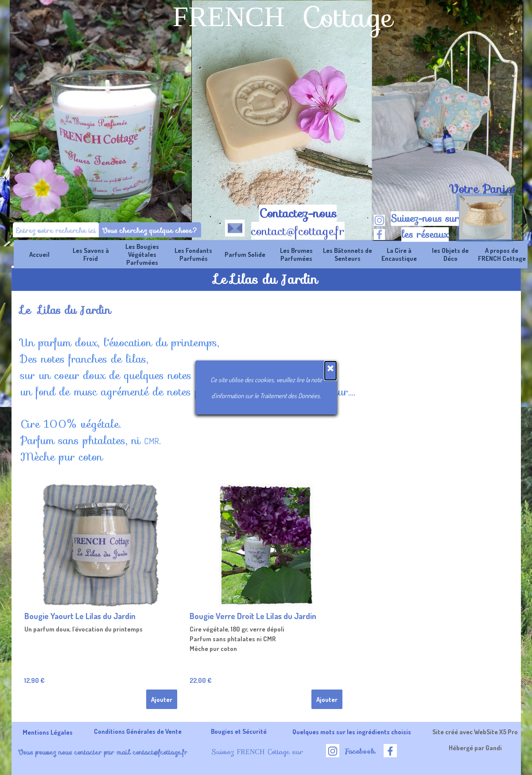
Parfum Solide (245, 254)
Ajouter (162, 699)
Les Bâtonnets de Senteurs (348, 254)
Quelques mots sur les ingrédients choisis (352, 732)
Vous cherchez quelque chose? (150, 231)
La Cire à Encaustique (399, 254)
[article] (101, 598)
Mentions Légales (48, 732)
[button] (235, 227)
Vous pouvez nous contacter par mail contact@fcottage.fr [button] (103, 752)
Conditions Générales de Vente (138, 731)
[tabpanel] (483, 189)
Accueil (39, 254)
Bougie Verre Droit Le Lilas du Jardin (253, 616)
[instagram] (379, 220)
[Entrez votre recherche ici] (56, 231)
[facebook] (379, 234)
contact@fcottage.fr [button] (298, 231)
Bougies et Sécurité (239, 731)
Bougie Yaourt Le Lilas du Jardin (80, 616)
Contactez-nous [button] (298, 213)
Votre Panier (483, 189)
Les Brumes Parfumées (296, 254)
